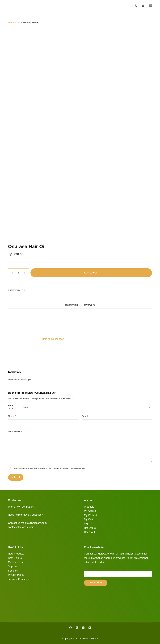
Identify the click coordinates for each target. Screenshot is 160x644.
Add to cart (91, 273)
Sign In (88, 524)
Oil (24, 290)
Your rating (12, 407)
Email (85, 416)
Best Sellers (15, 558)
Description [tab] (71, 305)
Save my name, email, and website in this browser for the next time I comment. (49, 468)
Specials (13, 571)
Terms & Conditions (19, 579)
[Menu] (151, 6)
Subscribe (96, 583)
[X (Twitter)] (77, 628)
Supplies (13, 566)
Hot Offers (90, 528)
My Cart (88, 519)
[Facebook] (70, 628)
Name (12, 416)
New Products (16, 554)
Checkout (89, 532)
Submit (16, 477)
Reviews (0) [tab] (89, 305)
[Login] (136, 6)
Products (89, 507)
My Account (91, 511)
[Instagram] (83, 628)
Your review (15, 432)
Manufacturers (16, 562)
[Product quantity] (18, 273)
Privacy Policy (16, 575)
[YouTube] (90, 628)
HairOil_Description (53, 339)
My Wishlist (91, 515)
